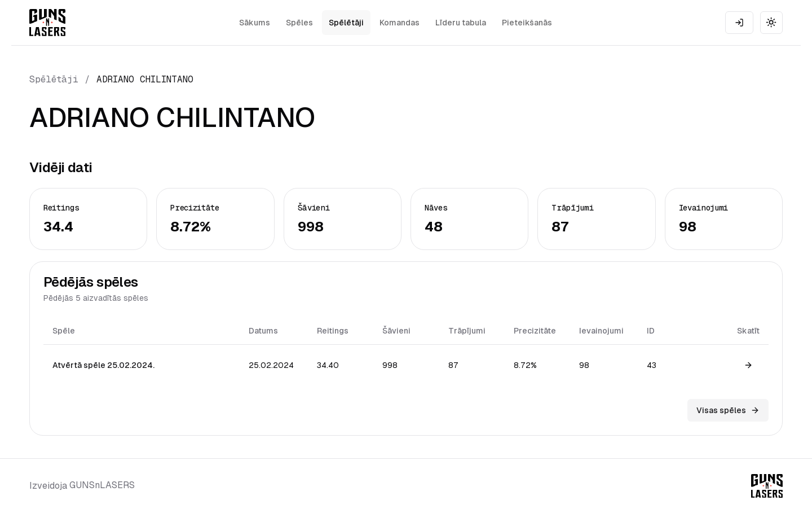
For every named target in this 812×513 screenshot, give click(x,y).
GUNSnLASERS (102, 485)
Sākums (255, 23)
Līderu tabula (461, 23)
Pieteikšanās (527, 23)
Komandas (400, 23)
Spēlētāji (346, 23)
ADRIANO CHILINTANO (145, 79)
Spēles (299, 23)
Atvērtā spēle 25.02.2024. (103, 365)
